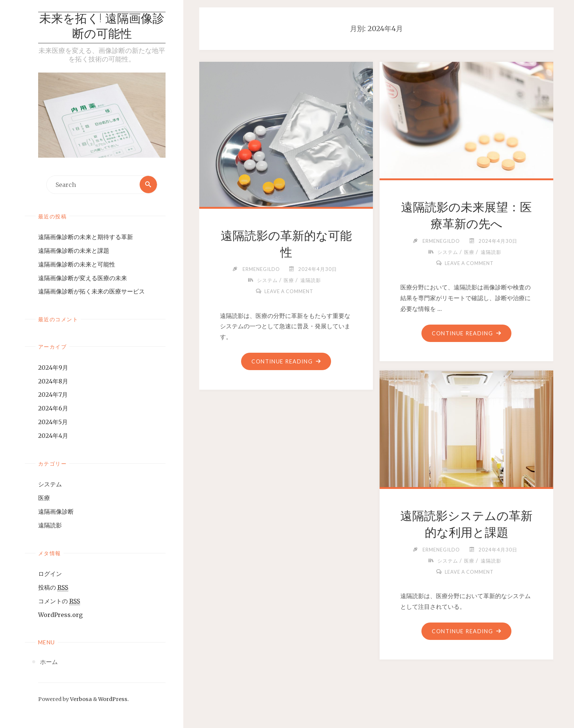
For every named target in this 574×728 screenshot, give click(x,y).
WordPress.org (60, 615)
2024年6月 (53, 409)
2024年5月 (53, 422)
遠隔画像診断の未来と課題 (74, 251)
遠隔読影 (50, 525)
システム (50, 484)
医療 (44, 498)
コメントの (59, 601)
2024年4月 (53, 436)
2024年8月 (53, 381)
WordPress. (114, 699)
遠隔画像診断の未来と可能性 (77, 264)
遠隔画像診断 (56, 511)
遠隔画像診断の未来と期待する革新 (86, 237)
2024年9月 (53, 368)
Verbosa (80, 699)
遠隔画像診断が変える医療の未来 (83, 278)
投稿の (53, 588)
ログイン (50, 574)
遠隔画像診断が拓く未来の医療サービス (91, 292)
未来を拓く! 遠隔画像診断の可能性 (102, 27)
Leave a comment (289, 291)
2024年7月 (53, 395)
